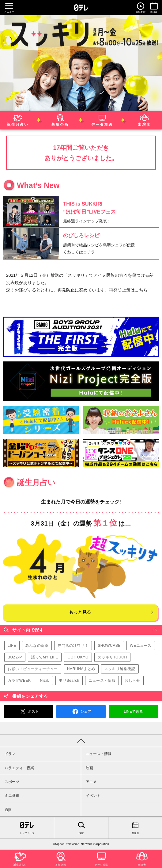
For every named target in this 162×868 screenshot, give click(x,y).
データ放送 (102, 120)
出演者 (144, 120)
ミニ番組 (12, 796)
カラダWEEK (19, 681)
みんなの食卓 (37, 646)
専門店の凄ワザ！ (73, 646)
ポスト (28, 712)
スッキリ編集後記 (120, 669)
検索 (81, 827)
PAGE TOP (81, 741)
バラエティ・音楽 (19, 768)
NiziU (45, 681)
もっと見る (80, 612)
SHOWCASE (109, 646)
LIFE (12, 646)
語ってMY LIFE (45, 657)
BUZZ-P (15, 657)
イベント (93, 796)
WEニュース (141, 646)
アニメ (91, 782)
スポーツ (12, 782)
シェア (81, 712)
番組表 (135, 827)
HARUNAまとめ (81, 669)
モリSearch (69, 681)
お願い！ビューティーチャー (33, 669)
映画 (89, 768)
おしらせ (132, 681)
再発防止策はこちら (128, 290)
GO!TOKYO (78, 657)
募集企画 (60, 120)
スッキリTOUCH (112, 657)
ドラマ (10, 754)
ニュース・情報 (102, 681)
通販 (8, 810)
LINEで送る (133, 712)
